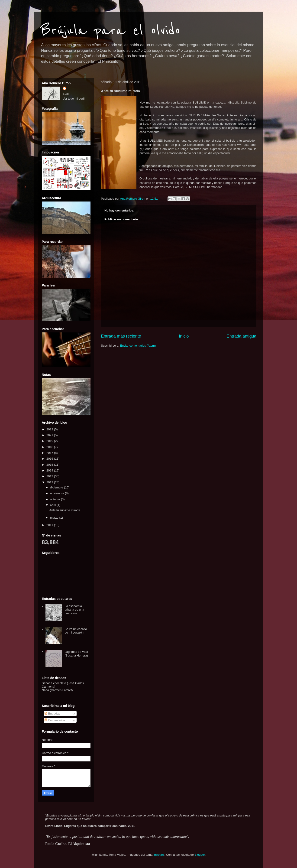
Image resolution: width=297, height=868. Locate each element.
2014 (50, 470)
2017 (50, 453)
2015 (50, 465)
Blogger (200, 855)
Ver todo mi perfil (74, 99)
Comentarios (55, 720)
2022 (50, 429)
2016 (50, 459)
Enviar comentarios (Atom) (138, 346)
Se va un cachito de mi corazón (76, 631)
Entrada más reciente (121, 336)
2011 (50, 525)
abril (53, 505)
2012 (50, 482)
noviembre (58, 493)
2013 (50, 476)
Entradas (52, 714)
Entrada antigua (242, 336)
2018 (50, 447)
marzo (55, 518)
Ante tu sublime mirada (65, 510)
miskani (159, 855)
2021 (50, 435)
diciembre (57, 487)
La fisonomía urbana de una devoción (74, 610)
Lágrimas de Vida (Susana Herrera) (76, 654)
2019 (50, 441)
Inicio (184, 336)
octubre (56, 499)
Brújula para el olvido (110, 31)
